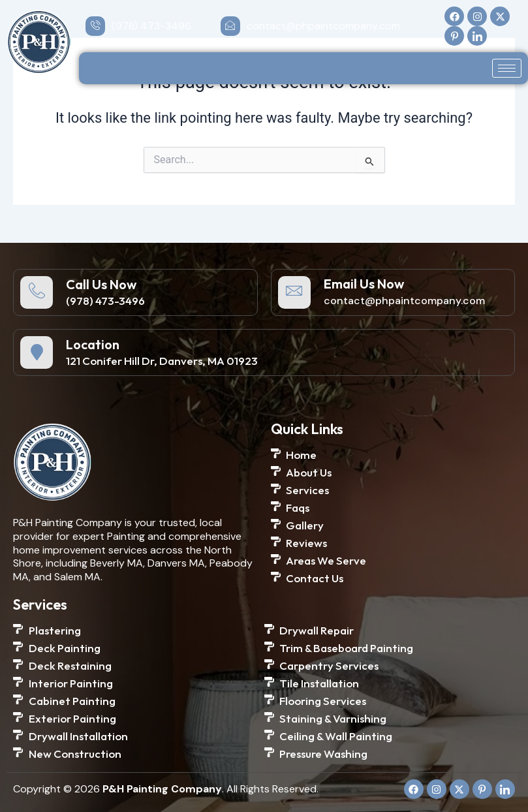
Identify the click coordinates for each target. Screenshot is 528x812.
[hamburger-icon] (507, 68)
